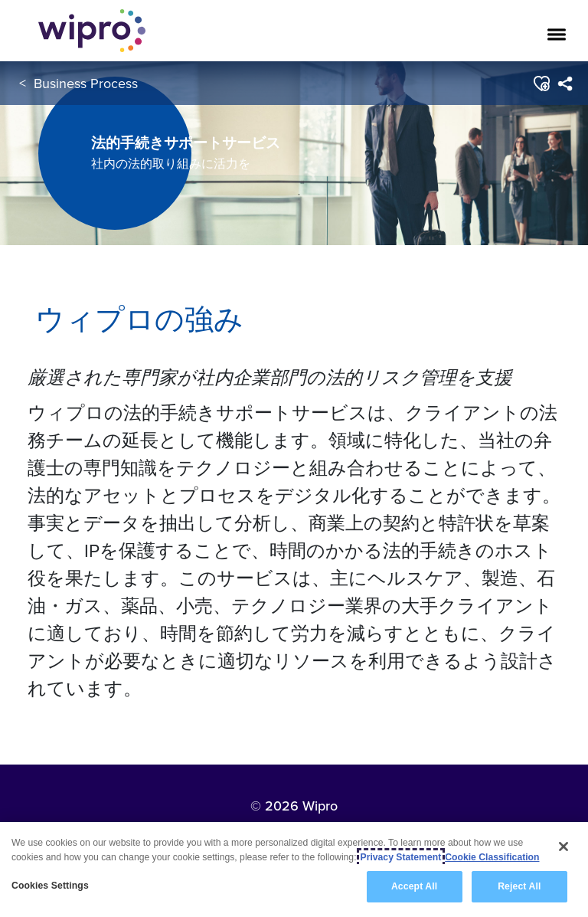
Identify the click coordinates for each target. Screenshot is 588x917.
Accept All (414, 886)
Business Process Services (113, 83)
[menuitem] (565, 84)
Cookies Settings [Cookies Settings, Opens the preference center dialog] (50, 886)
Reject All (519, 886)
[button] (541, 84)
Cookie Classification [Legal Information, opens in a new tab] (492, 857)
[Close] (563, 847)
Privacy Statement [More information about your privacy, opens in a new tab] (401, 857)
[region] (294, 870)
